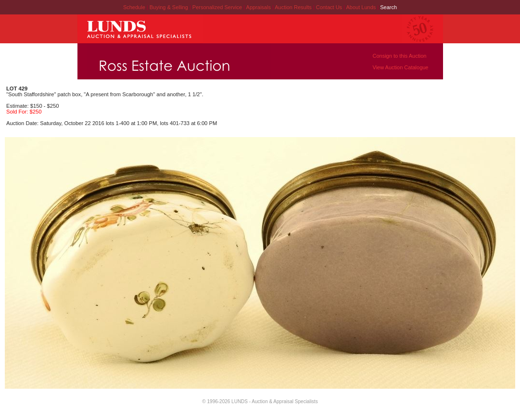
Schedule (134, 7)
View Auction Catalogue (401, 67)
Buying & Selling (170, 7)
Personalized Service (218, 7)
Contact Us (329, 7)
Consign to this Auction (400, 56)
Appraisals (259, 7)
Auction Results (294, 7)
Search (388, 7)
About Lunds (361, 7)
